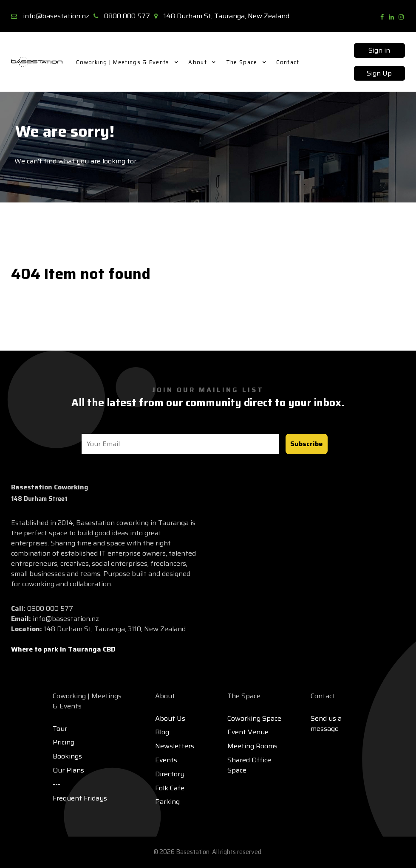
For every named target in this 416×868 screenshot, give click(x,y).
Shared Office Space (249, 765)
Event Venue (248, 732)
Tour (60, 729)
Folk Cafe (170, 788)
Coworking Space (254, 718)
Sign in (379, 50)
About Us (170, 718)
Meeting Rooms (252, 746)
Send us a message (326, 723)
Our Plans (68, 770)
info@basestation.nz (56, 16)
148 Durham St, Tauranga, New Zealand (226, 16)
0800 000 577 (127, 16)
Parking (167, 802)
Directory (170, 774)
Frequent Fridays (80, 798)
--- (57, 784)
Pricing (64, 742)
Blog (162, 732)
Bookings (67, 756)
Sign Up (379, 73)
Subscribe (306, 444)
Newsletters (175, 746)
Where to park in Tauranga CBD (63, 649)
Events (166, 760)
